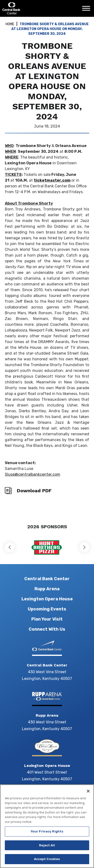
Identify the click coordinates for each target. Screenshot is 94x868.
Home (10, 24)
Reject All (47, 851)
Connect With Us (47, 629)
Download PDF (34, 491)
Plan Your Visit (47, 619)
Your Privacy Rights (47, 837)
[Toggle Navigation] (87, 10)
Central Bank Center (28, 8)
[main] (47, 268)
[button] (10, 547)
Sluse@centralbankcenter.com (33, 474)
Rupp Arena (47, 589)
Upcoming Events (47, 609)
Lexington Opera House (47, 599)
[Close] (88, 797)
